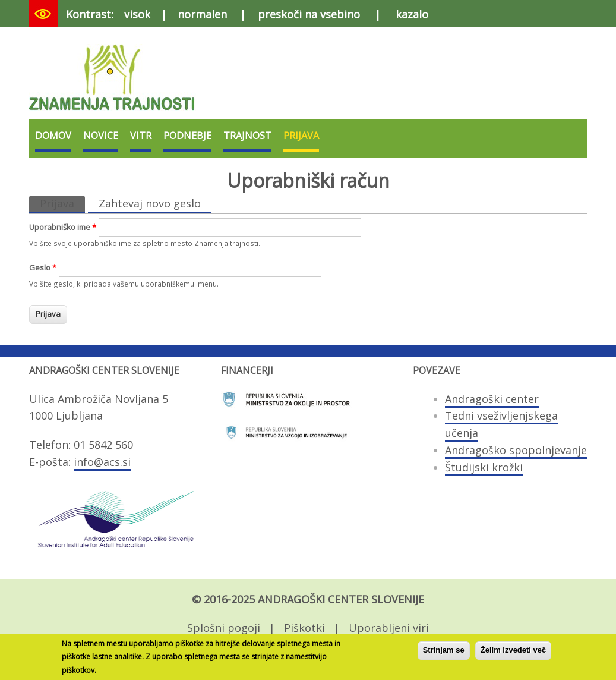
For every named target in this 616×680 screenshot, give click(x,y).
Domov (53, 136)
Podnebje (187, 136)
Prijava (301, 136)
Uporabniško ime (63, 227)
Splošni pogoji (224, 628)
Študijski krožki (484, 467)
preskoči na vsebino (309, 14)
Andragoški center (492, 399)
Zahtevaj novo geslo (150, 203)
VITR (141, 136)
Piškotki (304, 628)
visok (137, 14)
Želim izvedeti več (514, 653)
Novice (101, 136)
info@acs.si (102, 462)
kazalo (412, 14)
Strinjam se (444, 653)
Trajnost (247, 136)
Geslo (43, 267)
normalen (202, 14)
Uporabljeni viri (389, 628)
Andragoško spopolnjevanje (516, 450)
